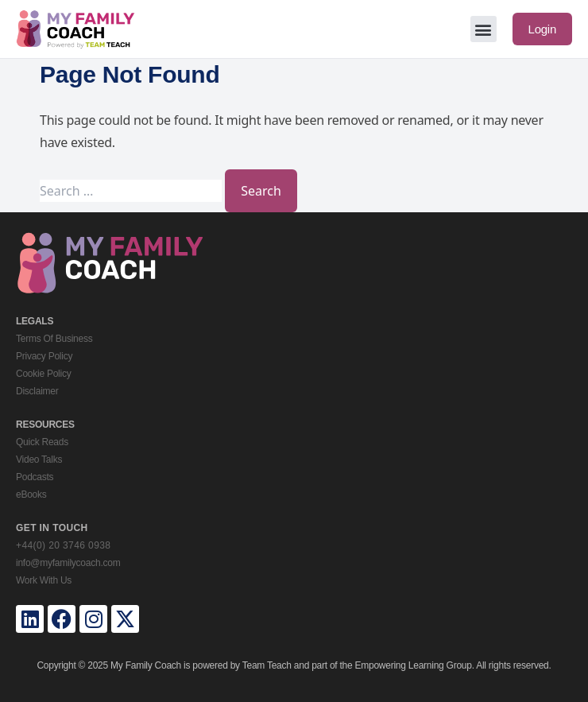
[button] (484, 29)
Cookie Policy (43, 374)
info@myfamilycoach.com (68, 563)
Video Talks (39, 460)
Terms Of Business (54, 339)
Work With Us (44, 580)
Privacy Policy (44, 356)
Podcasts (35, 477)
